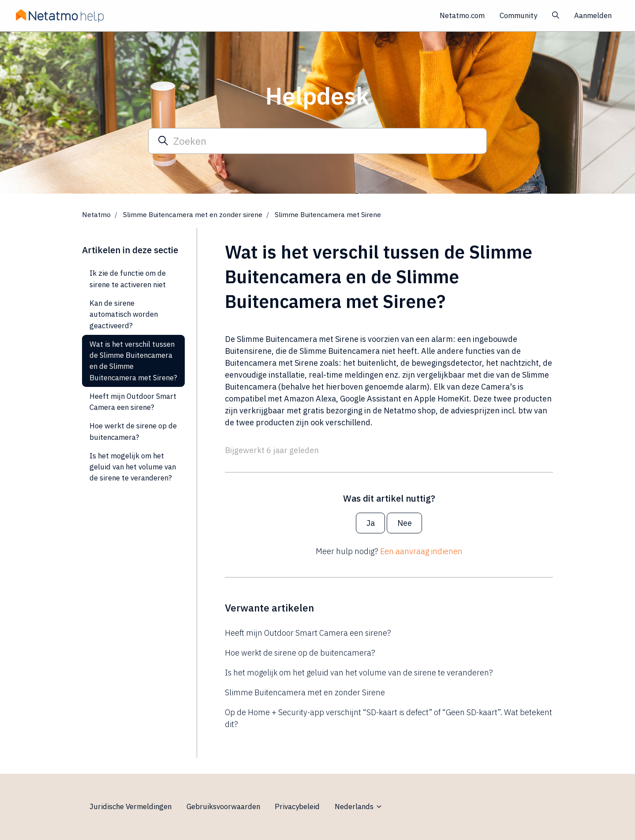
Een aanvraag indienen (421, 551)
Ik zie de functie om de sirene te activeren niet (128, 279)
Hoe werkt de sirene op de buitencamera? (300, 653)
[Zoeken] (317, 141)
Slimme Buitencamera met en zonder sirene (193, 214)
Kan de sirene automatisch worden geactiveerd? (124, 314)
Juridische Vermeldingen (131, 806)
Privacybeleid (297, 806)
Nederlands (359, 806)
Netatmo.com (462, 15)
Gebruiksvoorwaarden (223, 806)
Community (518, 15)
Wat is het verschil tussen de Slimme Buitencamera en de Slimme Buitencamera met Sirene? (133, 361)
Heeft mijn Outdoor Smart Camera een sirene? (308, 633)
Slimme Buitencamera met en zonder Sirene (305, 692)
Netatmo (96, 214)
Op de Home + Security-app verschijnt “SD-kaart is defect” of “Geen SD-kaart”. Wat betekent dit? (388, 718)
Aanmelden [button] (593, 15)
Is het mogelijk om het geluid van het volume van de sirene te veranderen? (359, 673)
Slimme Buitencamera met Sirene (328, 214)
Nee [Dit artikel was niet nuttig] (405, 523)
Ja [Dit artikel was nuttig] (371, 523)
